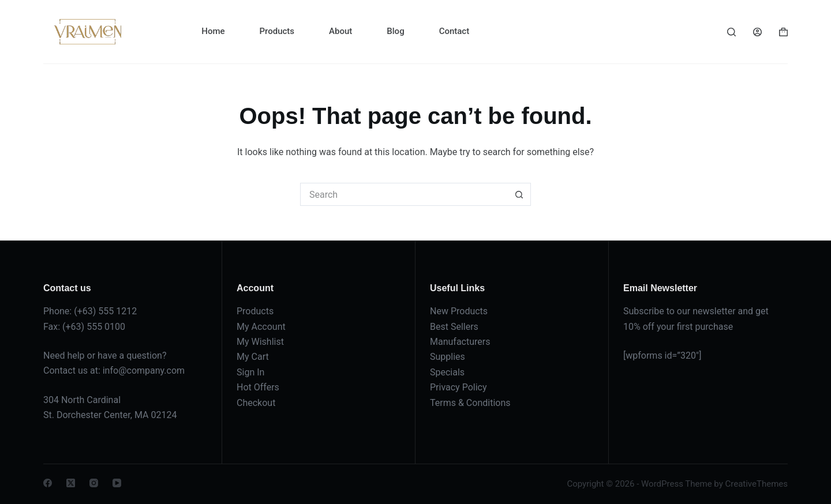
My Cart (253, 357)
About (340, 31)
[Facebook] (48, 483)
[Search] (731, 32)
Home (213, 31)
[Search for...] (404, 194)
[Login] (757, 32)
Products (277, 31)
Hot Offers (258, 387)
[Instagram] (94, 483)
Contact (454, 31)
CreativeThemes (756, 484)
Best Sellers (454, 327)
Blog (395, 31)
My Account (261, 327)
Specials (447, 372)
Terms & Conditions (470, 403)
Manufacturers (460, 342)
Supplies (448, 357)
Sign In (250, 372)
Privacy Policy (458, 387)
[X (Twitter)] (71, 483)
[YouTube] (117, 483)
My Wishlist (260, 342)
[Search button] (519, 194)
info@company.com (144, 371)
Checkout (256, 403)
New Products (459, 311)
